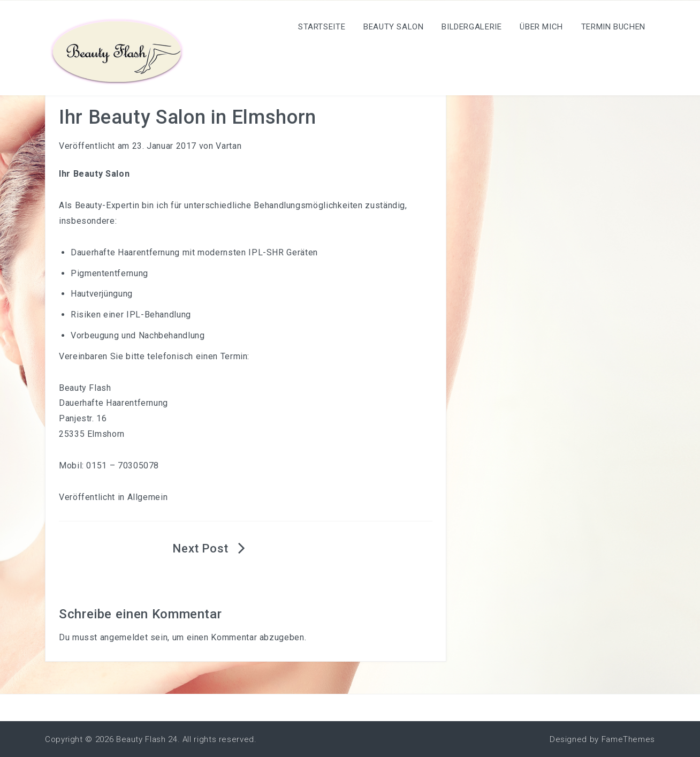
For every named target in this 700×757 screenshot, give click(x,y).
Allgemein (148, 497)
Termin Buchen (613, 27)
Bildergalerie (471, 27)
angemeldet (124, 637)
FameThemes (628, 739)
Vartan (229, 146)
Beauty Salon (394, 27)
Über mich (541, 27)
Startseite (322, 27)
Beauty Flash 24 (147, 739)
